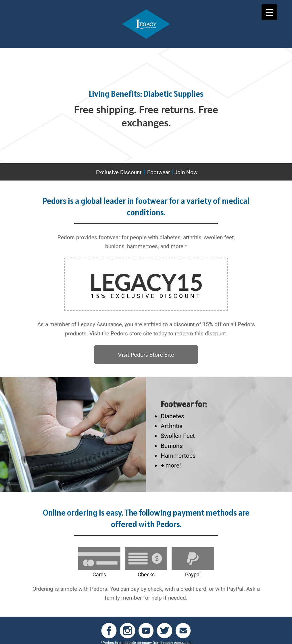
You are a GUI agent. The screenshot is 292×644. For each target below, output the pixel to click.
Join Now (186, 172)
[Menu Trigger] (269, 12)
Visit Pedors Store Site (146, 352)
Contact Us (193, 636)
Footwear (159, 172)
